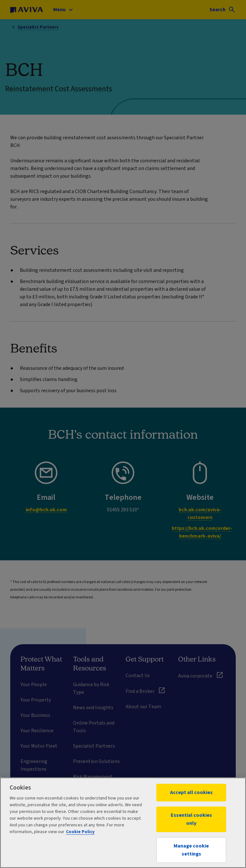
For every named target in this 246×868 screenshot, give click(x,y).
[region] (123, 823)
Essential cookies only (191, 819)
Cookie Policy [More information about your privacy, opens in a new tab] (80, 832)
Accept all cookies (191, 792)
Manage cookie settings (191, 850)
